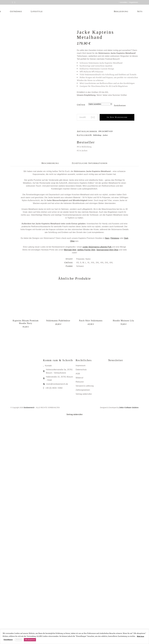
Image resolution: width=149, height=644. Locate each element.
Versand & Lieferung (85, 613)
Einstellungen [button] (8, 640)
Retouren (80, 609)
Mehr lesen (141, 636)
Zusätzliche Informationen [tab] (90, 390)
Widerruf (79, 605)
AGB (78, 601)
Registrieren (134, 2)
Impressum (81, 592)
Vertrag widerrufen (84, 621)
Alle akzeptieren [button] (30, 640)
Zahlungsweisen (83, 617)
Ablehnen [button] (19, 640)
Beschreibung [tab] (50, 390)
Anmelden (124, 2)
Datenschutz (81, 597)
